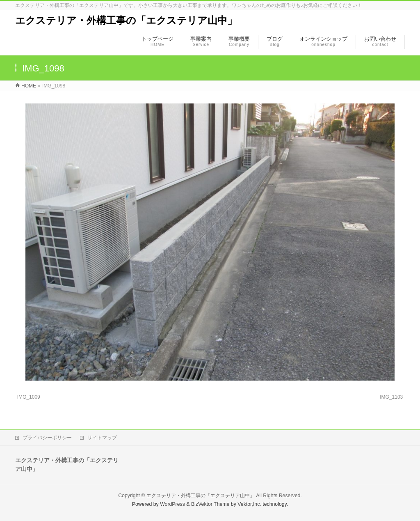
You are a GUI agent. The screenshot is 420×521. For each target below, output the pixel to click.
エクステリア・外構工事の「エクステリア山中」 (126, 20)
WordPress (172, 504)
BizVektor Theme (210, 504)
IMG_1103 (391, 397)
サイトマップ (102, 438)
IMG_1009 (29, 397)
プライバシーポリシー (47, 438)
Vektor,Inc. (249, 504)
